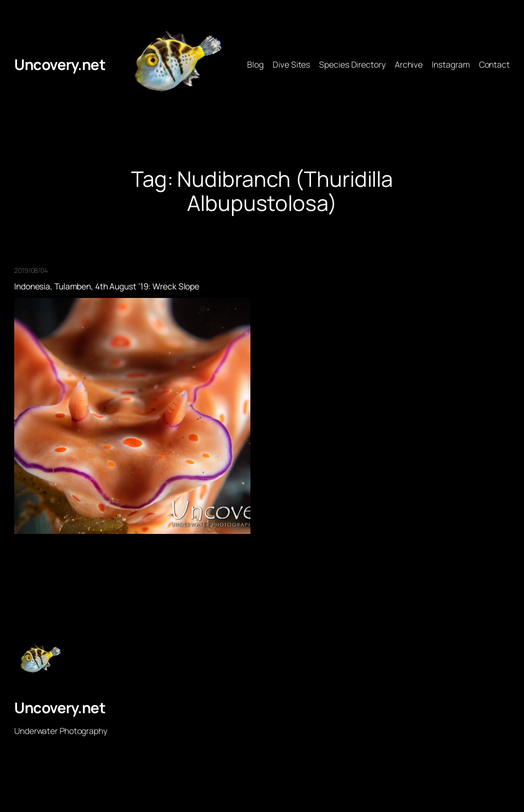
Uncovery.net (60, 64)
